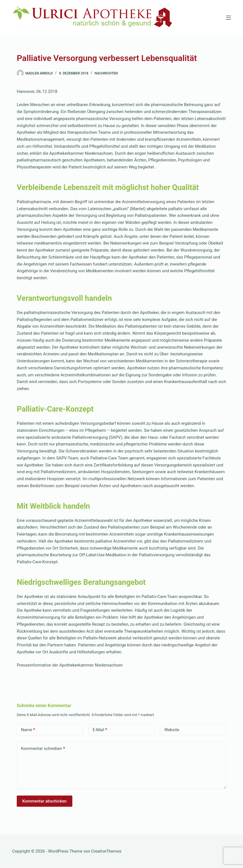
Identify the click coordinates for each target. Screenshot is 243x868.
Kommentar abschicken (45, 801)
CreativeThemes (106, 851)
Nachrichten (106, 73)
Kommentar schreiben (43, 749)
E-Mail (100, 730)
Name (28, 730)
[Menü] (228, 18)
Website (172, 730)
